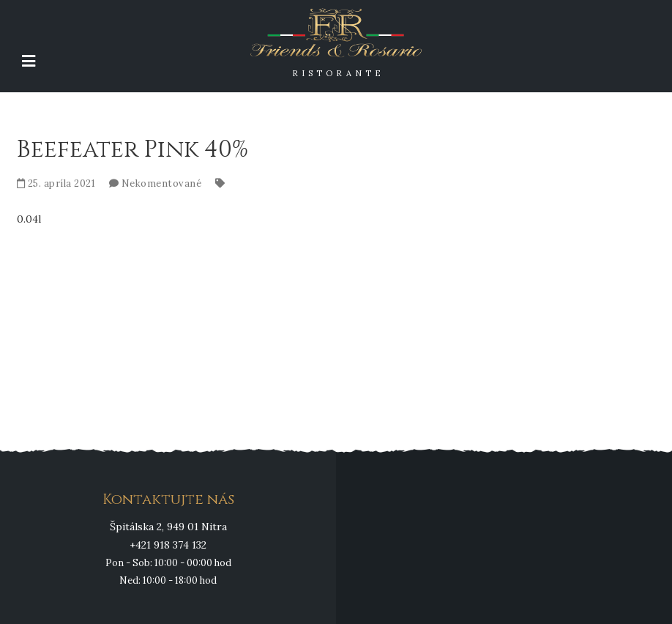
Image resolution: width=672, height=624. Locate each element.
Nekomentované (162, 183)
